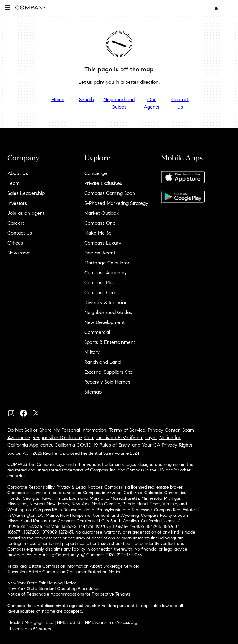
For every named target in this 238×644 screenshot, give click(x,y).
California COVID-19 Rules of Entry (92, 445)
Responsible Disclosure (57, 437)
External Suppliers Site (108, 372)
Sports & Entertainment (110, 342)
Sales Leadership (26, 193)
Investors (17, 203)
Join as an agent (26, 213)
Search (86, 99)
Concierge (96, 173)
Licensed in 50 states (30, 629)
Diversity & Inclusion (106, 302)
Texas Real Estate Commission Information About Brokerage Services (74, 566)
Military (92, 352)
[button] (7, 7)
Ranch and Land (102, 362)
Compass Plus (99, 283)
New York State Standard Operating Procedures (53, 589)
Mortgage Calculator (107, 263)
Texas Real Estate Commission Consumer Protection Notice (64, 572)
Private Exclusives (103, 183)
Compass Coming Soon (110, 193)
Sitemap (93, 392)
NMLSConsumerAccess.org (111, 622)
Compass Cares (101, 293)
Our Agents (152, 103)
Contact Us (180, 103)
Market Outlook (101, 213)
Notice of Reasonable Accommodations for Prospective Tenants (69, 594)
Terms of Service (127, 430)
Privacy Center (164, 430)
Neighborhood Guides (119, 103)
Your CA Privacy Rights (167, 445)
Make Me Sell (99, 233)
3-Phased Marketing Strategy (116, 203)
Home (58, 99)
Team (13, 183)
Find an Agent (100, 253)
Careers (16, 223)
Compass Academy (106, 273)
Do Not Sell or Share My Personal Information (57, 430)
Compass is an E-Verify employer (121, 437)
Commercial (97, 332)
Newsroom (19, 253)
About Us (18, 173)
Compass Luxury (103, 243)
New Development (104, 322)
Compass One (100, 223)
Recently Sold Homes (107, 382)
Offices (15, 243)
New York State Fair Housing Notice (42, 583)
